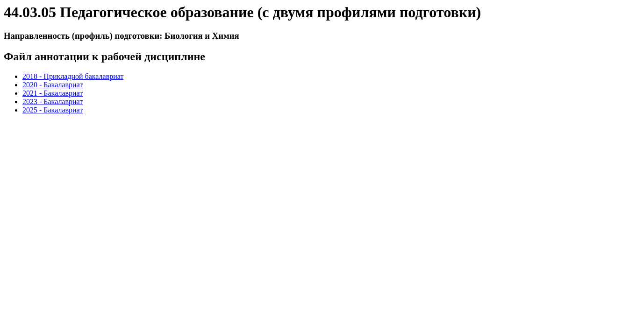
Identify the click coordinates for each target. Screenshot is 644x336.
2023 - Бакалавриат (53, 101)
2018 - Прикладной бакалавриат (73, 76)
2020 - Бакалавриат (53, 85)
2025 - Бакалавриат (53, 110)
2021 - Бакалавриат (53, 93)
